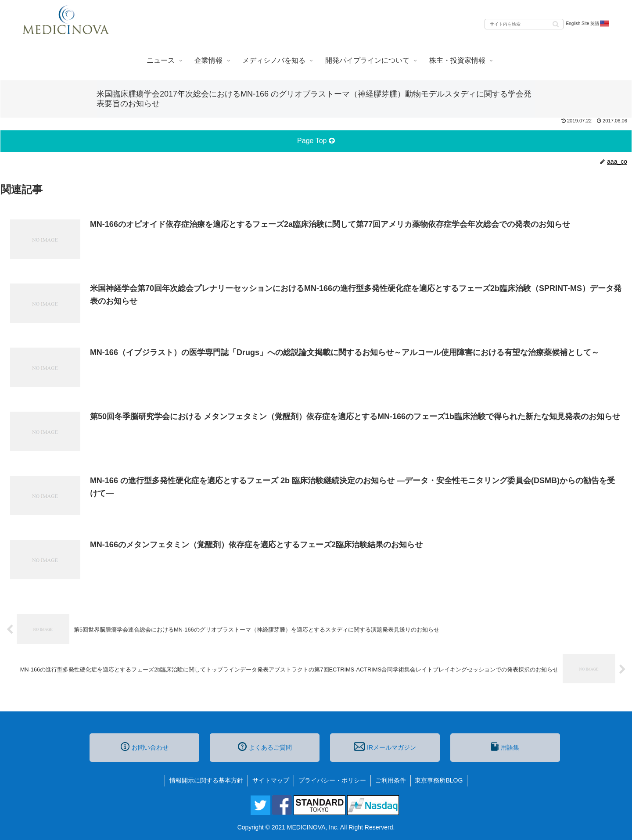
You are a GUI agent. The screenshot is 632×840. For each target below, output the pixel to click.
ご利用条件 (391, 780)
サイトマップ (271, 780)
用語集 (505, 747)
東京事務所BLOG (439, 780)
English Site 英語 (588, 24)
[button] (556, 23)
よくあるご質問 (265, 747)
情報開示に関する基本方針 (206, 780)
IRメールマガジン (385, 747)
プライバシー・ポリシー (332, 780)
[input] (524, 24)
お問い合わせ (145, 747)
